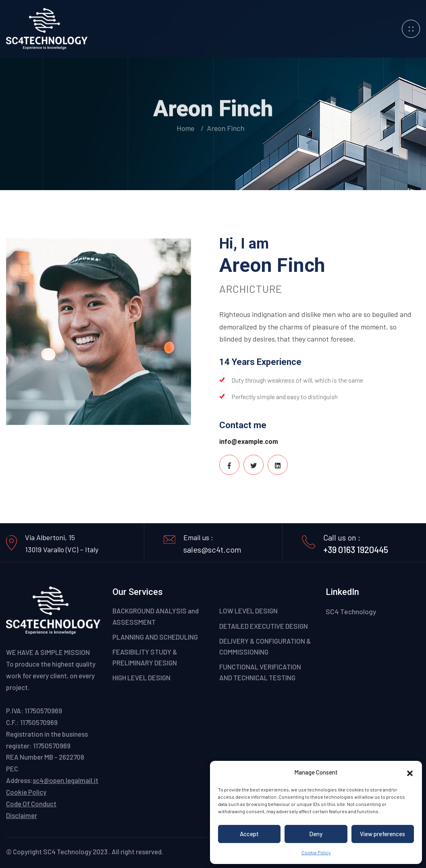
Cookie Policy (316, 852)
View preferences (382, 834)
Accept (249, 834)
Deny (316, 834)
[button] (410, 772)
